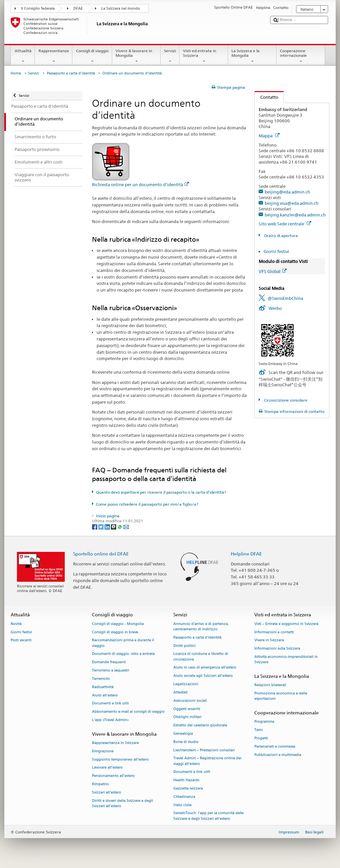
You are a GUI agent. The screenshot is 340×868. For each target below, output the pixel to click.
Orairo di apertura (280, 236)
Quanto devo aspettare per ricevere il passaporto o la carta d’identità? (161, 492)
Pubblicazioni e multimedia (278, 755)
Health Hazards (186, 780)
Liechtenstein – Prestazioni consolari (204, 750)
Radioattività (103, 687)
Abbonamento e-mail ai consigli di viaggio (128, 712)
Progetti (261, 738)
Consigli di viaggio (92, 56)
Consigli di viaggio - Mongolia (118, 624)
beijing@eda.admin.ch (287, 192)
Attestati (180, 692)
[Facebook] (95, 526)
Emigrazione (103, 751)
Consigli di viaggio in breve (115, 632)
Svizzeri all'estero (107, 792)
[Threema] (114, 526)
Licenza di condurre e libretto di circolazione (201, 657)
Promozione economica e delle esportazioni (281, 696)
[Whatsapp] (120, 526)
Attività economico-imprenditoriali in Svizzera (286, 659)
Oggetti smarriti (187, 709)
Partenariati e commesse (275, 746)
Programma (264, 722)
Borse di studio (186, 742)
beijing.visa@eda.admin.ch (292, 203)
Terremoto (101, 679)
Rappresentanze (54, 56)
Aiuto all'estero (105, 695)
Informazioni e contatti (274, 632)
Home (16, 73)
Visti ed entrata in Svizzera (204, 56)
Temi (258, 730)
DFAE (78, 8)
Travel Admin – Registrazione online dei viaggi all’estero (207, 761)
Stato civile (182, 805)
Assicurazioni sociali (190, 701)
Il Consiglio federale (38, 8)
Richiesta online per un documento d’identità (140, 185)
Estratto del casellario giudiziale (200, 726)
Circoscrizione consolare (285, 400)
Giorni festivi (276, 251)
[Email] (126, 526)
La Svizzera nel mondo (121, 8)
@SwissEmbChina (285, 298)
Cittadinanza (184, 797)
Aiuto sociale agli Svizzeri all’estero (203, 676)
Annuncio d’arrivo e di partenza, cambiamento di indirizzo (201, 626)
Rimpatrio (100, 784)
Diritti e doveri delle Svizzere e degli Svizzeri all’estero (123, 803)
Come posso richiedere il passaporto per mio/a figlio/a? (147, 504)
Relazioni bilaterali (270, 685)
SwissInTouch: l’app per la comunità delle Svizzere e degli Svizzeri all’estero (209, 816)
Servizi (170, 56)
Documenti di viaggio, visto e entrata (123, 654)
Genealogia (183, 734)
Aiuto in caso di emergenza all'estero (205, 668)
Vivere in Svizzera (269, 640)
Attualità (23, 56)
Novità (16, 624)
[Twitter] (101, 526)
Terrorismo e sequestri (111, 670)
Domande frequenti (109, 662)
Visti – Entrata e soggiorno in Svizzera (286, 624)
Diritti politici (184, 646)
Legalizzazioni (186, 684)
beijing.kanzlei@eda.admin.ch (295, 215)
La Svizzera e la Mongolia (252, 56)
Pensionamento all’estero (113, 776)
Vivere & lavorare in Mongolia (136, 56)
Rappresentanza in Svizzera (115, 743)
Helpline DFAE (246, 554)
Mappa (269, 136)
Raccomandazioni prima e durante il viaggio (123, 643)
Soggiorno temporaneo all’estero (120, 759)
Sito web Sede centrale (285, 224)
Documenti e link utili (110, 704)
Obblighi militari (187, 717)
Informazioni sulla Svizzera (277, 649)
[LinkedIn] (108, 526)
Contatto (266, 97)
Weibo (275, 308)
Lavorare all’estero (107, 768)
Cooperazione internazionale (301, 56)
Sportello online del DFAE (101, 554)
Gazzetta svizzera (188, 788)
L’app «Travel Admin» (110, 720)
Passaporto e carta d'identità (71, 73)
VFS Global (273, 271)
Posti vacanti (21, 640)
